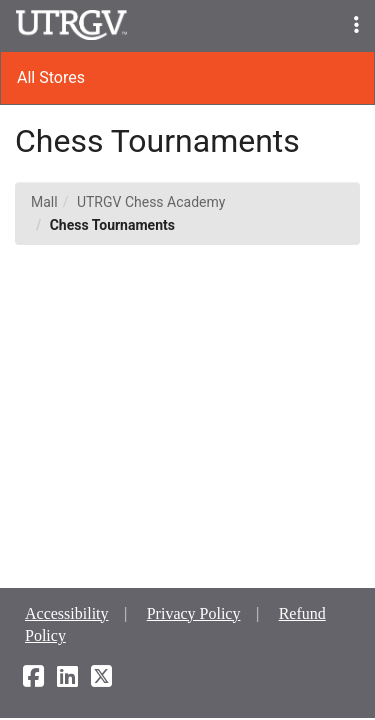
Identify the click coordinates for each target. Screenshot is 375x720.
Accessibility (67, 613)
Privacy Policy (194, 613)
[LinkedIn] (67, 679)
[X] (101, 679)
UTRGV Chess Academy (151, 202)
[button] (356, 25)
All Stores (51, 77)
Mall (44, 202)
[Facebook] (33, 679)
